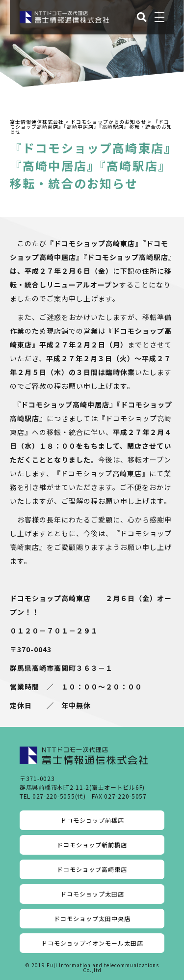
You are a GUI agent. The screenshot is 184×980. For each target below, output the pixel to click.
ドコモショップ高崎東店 (92, 869)
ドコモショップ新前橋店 (92, 845)
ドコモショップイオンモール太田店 (92, 943)
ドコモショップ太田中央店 (92, 918)
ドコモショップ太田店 (92, 894)
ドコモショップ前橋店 (92, 820)
